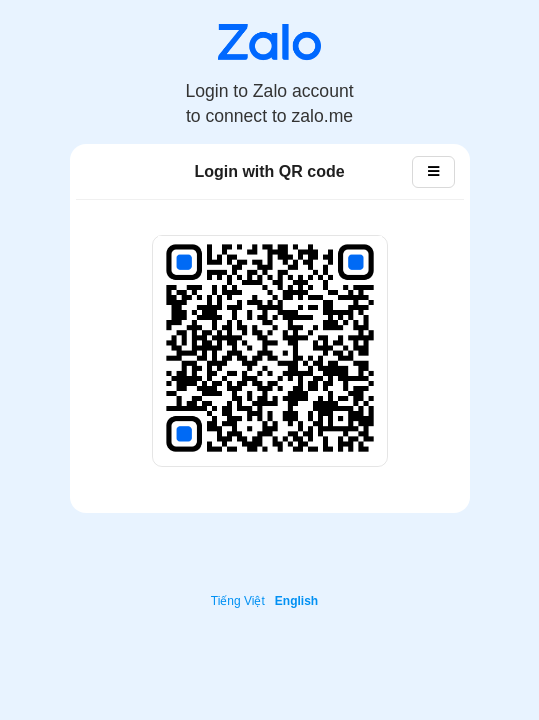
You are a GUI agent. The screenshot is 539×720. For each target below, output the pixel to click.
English (296, 601)
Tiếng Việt (238, 601)
